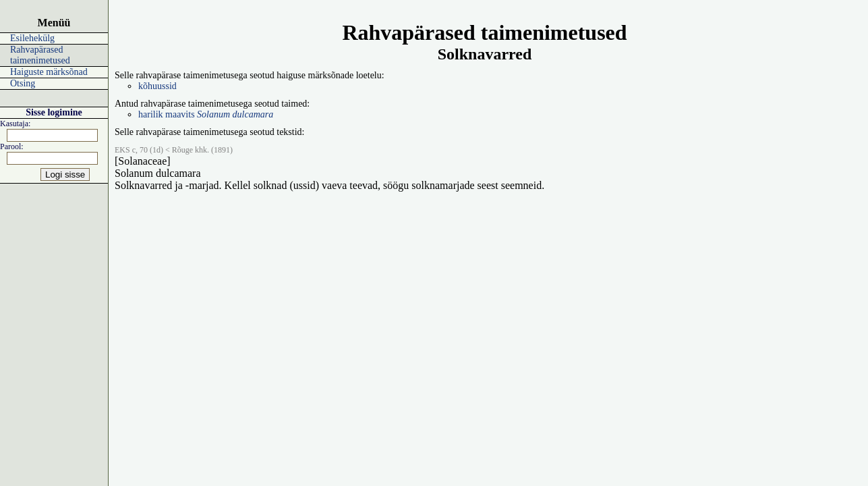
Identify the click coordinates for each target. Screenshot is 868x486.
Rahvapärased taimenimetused (40, 55)
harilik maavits (206, 114)
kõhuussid (157, 86)
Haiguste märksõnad (49, 72)
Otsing (23, 83)
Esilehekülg (32, 38)
